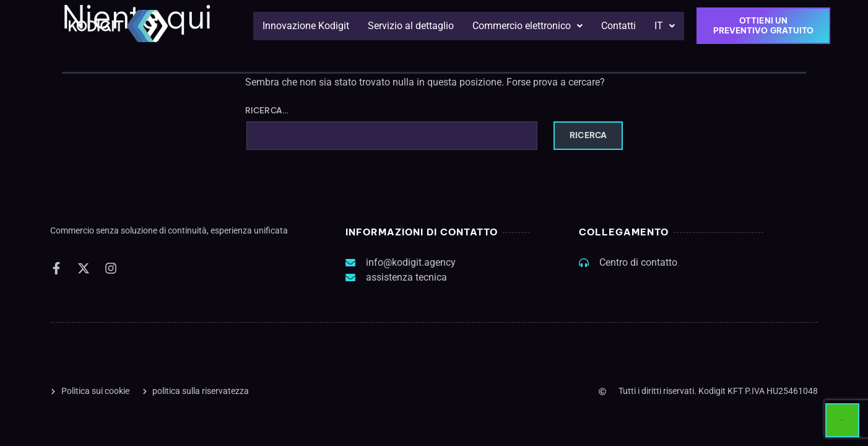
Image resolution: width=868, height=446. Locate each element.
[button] (527, 26)
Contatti (618, 26)
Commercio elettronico (527, 26)
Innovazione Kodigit (306, 26)
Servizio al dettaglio (411, 26)
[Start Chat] (842, 420)
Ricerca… (267, 111)
